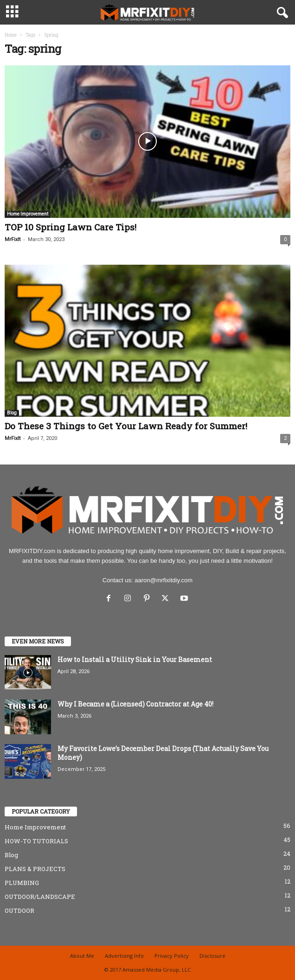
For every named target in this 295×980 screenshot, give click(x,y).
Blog (12, 413)
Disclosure (212, 956)
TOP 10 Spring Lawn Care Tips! (71, 227)
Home (11, 35)
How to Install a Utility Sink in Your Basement (135, 659)
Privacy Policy (172, 956)
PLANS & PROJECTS (35, 869)
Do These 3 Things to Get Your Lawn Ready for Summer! (126, 426)
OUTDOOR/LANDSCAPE (40, 897)
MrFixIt (13, 239)
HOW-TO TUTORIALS (36, 841)
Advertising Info (124, 956)
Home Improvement (28, 214)
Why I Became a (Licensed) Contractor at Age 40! (135, 704)
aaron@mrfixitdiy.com (164, 580)
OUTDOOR (19, 910)
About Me (82, 956)
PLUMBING (22, 883)
